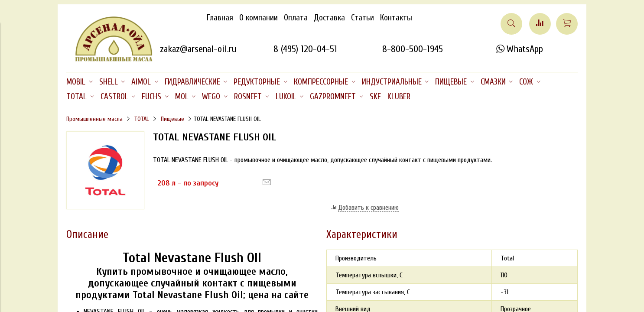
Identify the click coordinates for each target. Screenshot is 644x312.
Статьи (363, 18)
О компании (259, 18)
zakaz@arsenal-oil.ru (198, 49)
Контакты (396, 18)
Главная (220, 18)
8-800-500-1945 (413, 49)
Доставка (329, 18)
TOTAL (142, 119)
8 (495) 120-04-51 (305, 49)
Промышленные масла (94, 119)
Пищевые (172, 119)
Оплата (296, 18)
